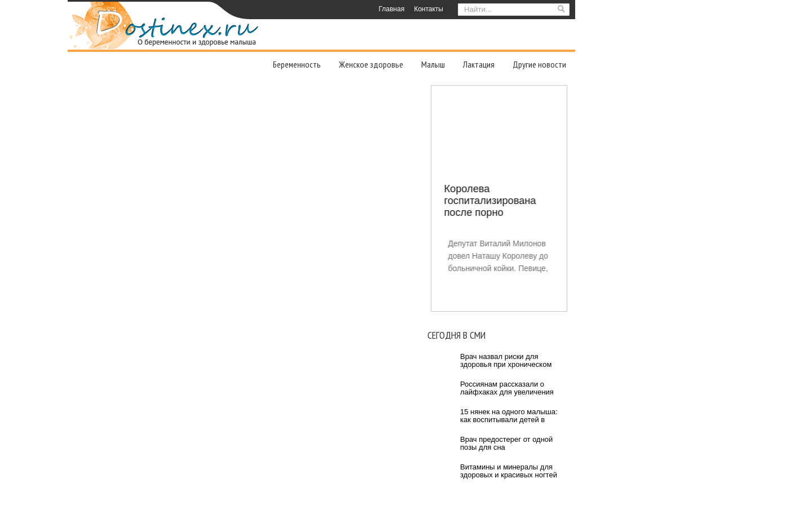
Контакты (429, 9)
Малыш (433, 64)
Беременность (297, 64)
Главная (391, 9)
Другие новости (539, 64)
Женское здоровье (371, 64)
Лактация (479, 64)
